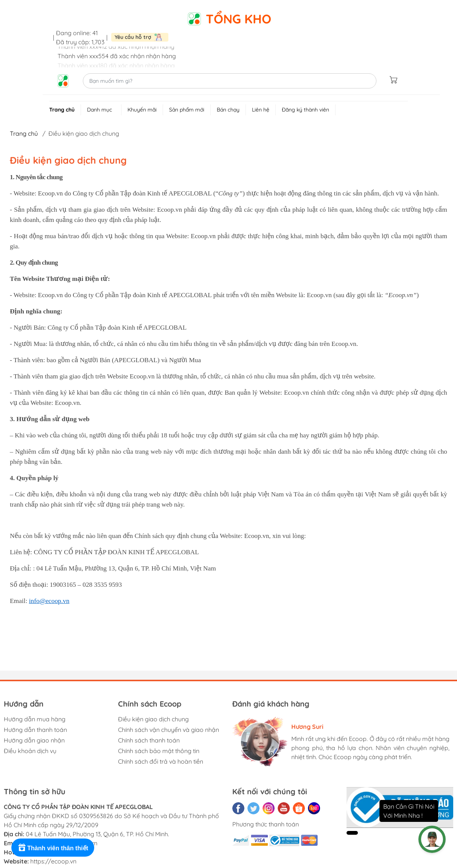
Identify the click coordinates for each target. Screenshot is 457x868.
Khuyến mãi (142, 110)
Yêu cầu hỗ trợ (133, 37)
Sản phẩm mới (187, 110)
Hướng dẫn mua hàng (35, 719)
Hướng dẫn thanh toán (35, 730)
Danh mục (104, 111)
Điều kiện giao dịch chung (153, 719)
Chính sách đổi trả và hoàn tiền (161, 761)
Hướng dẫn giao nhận (34, 740)
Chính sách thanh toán (149, 740)
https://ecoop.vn (53, 861)
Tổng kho (239, 19)
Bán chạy (228, 110)
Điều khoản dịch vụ (30, 751)
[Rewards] (53, 848)
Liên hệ (261, 110)
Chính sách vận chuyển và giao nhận (169, 730)
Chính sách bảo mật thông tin (159, 751)
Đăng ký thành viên (305, 110)
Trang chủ (62, 110)
